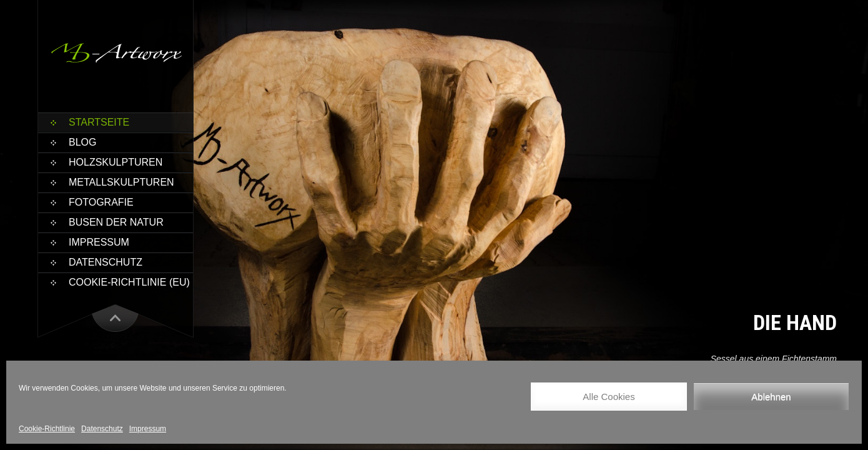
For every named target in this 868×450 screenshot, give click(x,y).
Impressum (148, 429)
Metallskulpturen (121, 182)
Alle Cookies (609, 397)
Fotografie (101, 202)
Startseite (99, 122)
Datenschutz (102, 429)
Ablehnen (771, 397)
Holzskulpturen (116, 162)
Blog (82, 142)
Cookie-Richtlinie (47, 429)
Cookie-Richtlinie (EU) (129, 282)
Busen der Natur (116, 222)
